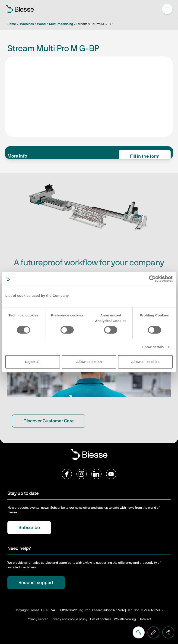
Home (12, 24)
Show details (153, 347)
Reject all (33, 362)
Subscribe (29, 528)
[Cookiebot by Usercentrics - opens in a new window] (152, 279)
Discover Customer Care (49, 421)
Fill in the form (145, 156)
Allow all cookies (145, 362)
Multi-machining (61, 24)
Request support (36, 583)
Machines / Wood (33, 24)
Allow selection (89, 362)
